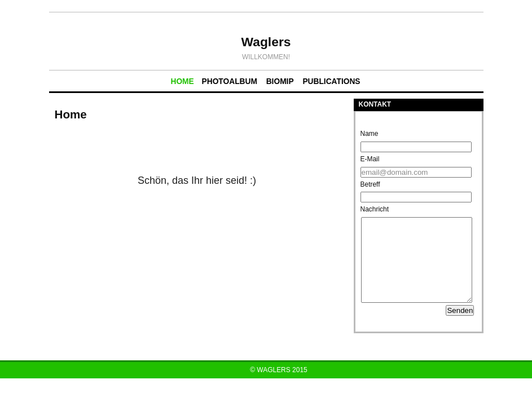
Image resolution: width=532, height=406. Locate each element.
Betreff (370, 184)
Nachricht (375, 209)
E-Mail (370, 159)
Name (370, 134)
